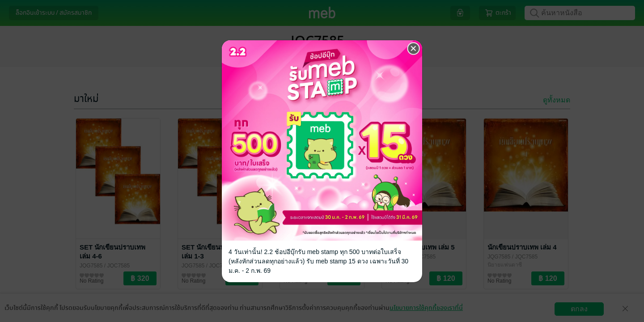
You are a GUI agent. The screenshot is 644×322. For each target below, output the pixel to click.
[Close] (414, 49)
